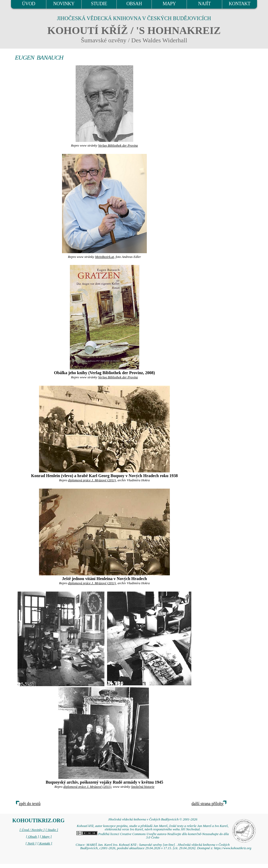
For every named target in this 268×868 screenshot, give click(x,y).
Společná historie (143, 787)
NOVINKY (64, 4)
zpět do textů (30, 804)
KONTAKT (240, 4)
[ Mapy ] (46, 837)
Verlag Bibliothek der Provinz (118, 146)
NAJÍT (204, 4)
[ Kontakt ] (45, 843)
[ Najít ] (31, 843)
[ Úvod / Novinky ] (32, 830)
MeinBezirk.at (104, 257)
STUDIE (99, 4)
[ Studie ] (52, 830)
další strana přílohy (208, 804)
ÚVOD (29, 4)
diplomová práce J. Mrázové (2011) (92, 480)
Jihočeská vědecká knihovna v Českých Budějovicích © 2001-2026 (153, 819)
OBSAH (134, 4)
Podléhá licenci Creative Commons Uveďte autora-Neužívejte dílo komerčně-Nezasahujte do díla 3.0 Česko (153, 836)
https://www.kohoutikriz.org (233, 848)
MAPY (169, 4)
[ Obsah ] (32, 837)
